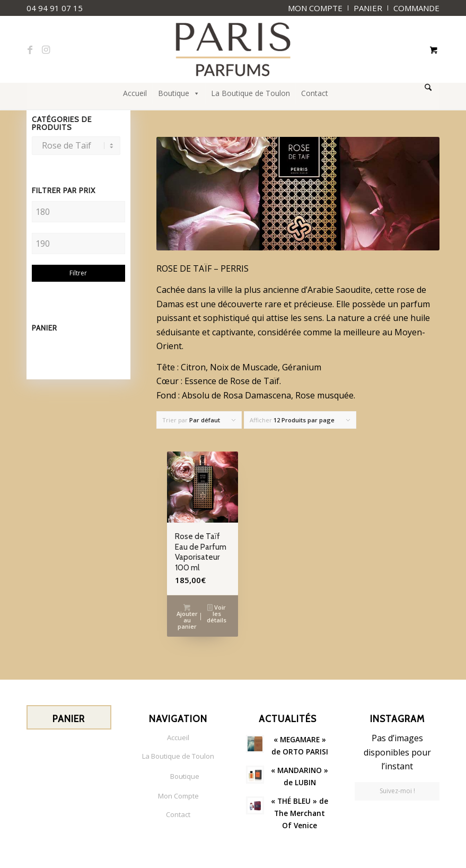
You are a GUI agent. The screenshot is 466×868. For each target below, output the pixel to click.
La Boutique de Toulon (250, 93)
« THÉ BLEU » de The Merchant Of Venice (300, 813)
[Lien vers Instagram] (46, 49)
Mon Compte (178, 796)
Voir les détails (217, 614)
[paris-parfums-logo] (233, 49)
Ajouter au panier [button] (187, 617)
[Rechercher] (428, 88)
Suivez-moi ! (397, 791)
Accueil (135, 93)
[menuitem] (315, 8)
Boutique (179, 93)
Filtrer (78, 273)
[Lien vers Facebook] (30, 49)
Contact (315, 93)
